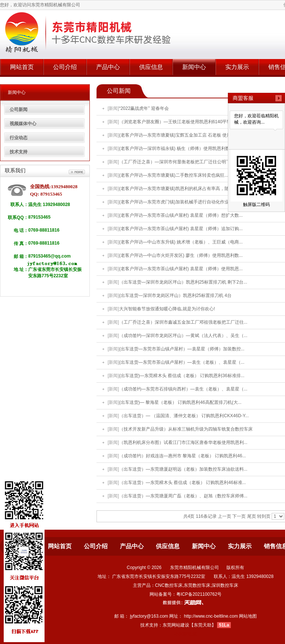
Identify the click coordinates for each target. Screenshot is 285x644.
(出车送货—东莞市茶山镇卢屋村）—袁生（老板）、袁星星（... (182, 362)
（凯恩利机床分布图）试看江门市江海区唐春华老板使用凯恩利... (183, 442)
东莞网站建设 (176, 625)
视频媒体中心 (23, 124)
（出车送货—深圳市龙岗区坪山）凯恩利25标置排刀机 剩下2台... (183, 282)
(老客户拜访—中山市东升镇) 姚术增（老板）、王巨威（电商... (181, 242)
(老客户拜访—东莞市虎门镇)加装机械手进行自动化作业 (174, 202)
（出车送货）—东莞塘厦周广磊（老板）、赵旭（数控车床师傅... (183, 496)
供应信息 (151, 67)
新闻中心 (194, 67)
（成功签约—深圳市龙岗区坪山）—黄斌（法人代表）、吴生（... (183, 336)
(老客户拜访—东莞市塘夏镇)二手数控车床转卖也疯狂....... (176, 175)
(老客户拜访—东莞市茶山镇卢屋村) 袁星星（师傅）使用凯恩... (181, 269)
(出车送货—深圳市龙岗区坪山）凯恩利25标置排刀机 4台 (175, 295)
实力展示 (237, 67)
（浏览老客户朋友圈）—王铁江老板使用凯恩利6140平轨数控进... (184, 122)
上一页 (225, 516)
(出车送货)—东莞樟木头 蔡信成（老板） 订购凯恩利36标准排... (182, 376)
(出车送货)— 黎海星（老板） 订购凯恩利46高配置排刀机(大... (180, 402)
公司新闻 (19, 109)
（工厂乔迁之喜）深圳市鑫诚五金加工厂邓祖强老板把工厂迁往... (183, 322)
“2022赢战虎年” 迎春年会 (144, 108)
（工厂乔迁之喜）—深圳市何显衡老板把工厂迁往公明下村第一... (183, 162)
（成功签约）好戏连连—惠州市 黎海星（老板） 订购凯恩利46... (183, 456)
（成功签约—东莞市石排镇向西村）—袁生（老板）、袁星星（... (183, 389)
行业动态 (19, 138)
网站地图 (248, 616)
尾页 (252, 516)
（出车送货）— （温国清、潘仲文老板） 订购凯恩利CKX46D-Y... (184, 416)
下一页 (239, 516)
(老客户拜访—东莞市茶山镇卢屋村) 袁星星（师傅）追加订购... (181, 229)
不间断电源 (186, 634)
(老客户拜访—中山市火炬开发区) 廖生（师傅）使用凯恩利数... (181, 255)
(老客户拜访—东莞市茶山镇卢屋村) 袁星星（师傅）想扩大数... (181, 215)
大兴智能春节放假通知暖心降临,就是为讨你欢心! (167, 309)
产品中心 (108, 67)
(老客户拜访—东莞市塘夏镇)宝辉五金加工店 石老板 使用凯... (179, 135)
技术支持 (19, 152)
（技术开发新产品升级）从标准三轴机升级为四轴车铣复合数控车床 (186, 429)
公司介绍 (65, 67)
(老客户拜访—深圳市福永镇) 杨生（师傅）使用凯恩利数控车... (181, 148)
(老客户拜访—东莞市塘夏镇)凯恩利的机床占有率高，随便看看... (183, 189)
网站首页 (22, 67)
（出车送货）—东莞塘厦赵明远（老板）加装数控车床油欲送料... (183, 469)
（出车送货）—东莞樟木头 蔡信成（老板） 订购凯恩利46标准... (183, 483)
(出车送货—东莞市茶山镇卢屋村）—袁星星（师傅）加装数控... (182, 349)
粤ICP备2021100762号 (199, 594)
